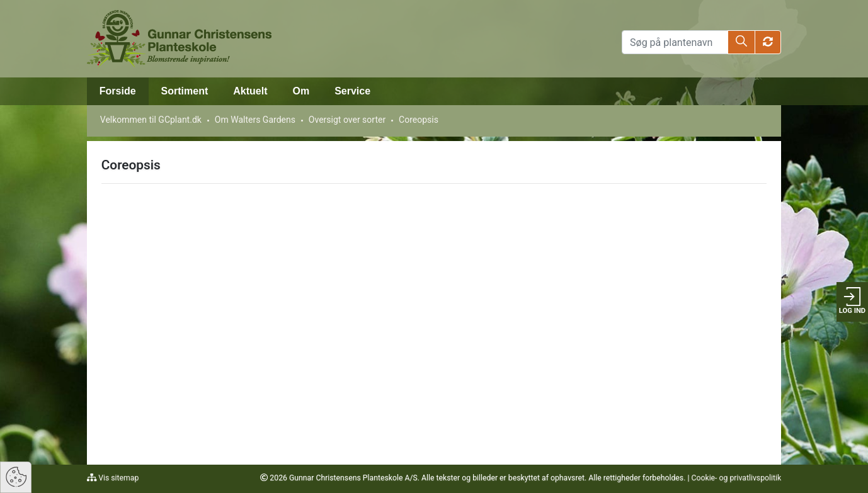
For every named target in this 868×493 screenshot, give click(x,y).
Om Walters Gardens (255, 120)
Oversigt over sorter (347, 120)
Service (352, 91)
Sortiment (185, 91)
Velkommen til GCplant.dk (151, 120)
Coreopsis (419, 120)
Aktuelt (250, 91)
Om (301, 91)
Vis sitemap (117, 478)
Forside (118, 91)
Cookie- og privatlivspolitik (736, 478)
